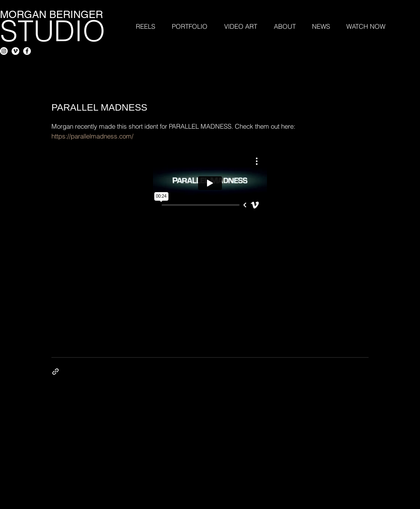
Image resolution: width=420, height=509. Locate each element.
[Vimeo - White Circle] (15, 51)
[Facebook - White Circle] (27, 51)
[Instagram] (4, 51)
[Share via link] (55, 372)
